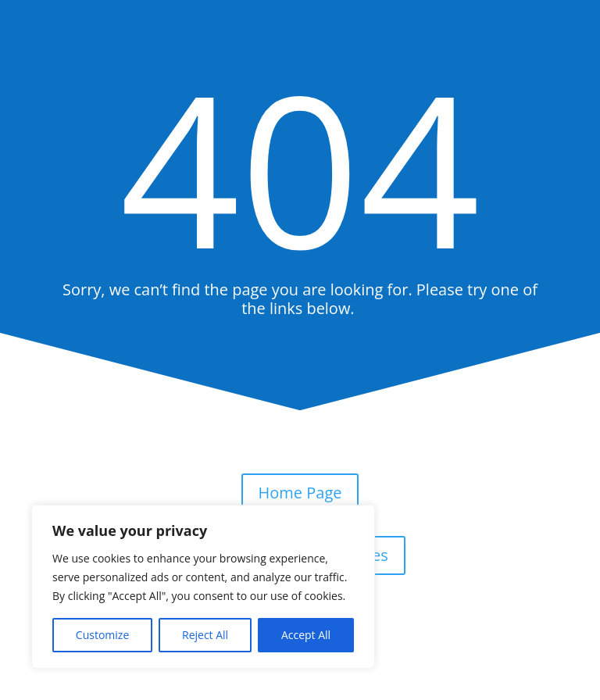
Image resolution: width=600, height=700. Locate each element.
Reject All (205, 635)
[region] (203, 587)
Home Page (300, 493)
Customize (102, 635)
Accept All (306, 635)
